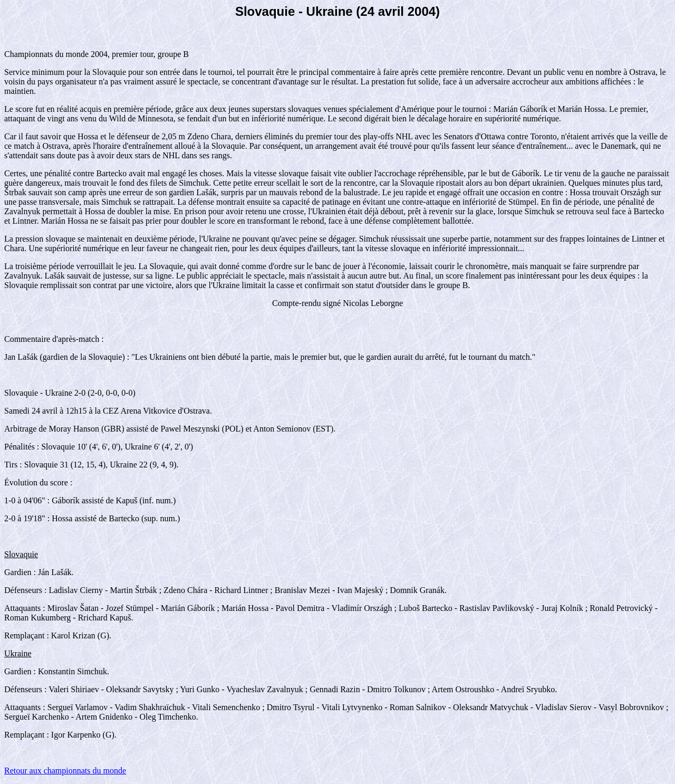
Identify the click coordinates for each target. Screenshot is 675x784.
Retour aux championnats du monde (65, 771)
